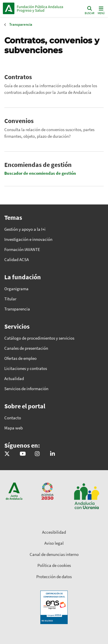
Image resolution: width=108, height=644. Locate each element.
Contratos (18, 77)
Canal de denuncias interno (54, 554)
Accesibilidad (54, 532)
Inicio (42, 8)
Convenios (19, 121)
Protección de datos (54, 577)
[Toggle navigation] (101, 10)
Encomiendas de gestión (38, 165)
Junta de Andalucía (9, 8)
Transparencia (21, 24)
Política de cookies (54, 565)
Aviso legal (54, 543)
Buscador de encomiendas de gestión (40, 173)
